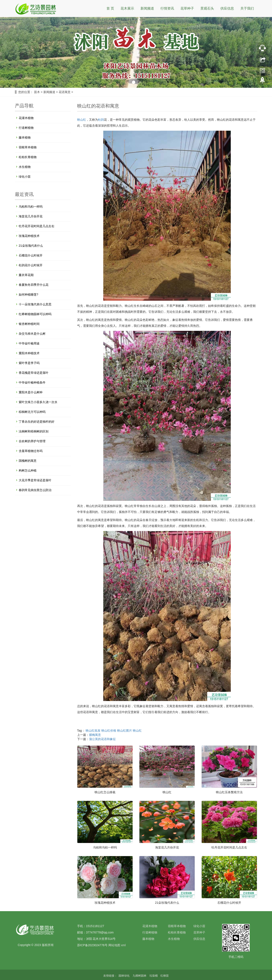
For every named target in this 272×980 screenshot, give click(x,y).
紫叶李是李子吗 (29, 363)
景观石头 (207, 8)
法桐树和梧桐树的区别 (34, 431)
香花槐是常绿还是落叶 (34, 373)
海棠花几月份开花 (167, 847)
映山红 (82, 120)
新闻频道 (147, 8)
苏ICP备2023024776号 (92, 945)
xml (123, 945)
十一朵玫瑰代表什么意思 (35, 304)
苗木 (37, 92)
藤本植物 (25, 137)
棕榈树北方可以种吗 (32, 412)
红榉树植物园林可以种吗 (35, 314)
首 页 (110, 8)
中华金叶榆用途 (29, 343)
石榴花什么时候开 (229, 903)
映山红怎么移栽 (105, 792)
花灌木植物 (26, 118)
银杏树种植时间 (29, 324)
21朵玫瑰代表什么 (167, 903)
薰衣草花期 (26, 275)
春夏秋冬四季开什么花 (34, 285)
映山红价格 (109, 731)
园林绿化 (125, 976)
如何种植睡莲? (28, 295)
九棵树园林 (140, 976)
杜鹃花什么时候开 (31, 265)
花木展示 (127, 8)
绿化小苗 (25, 177)
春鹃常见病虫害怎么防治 (35, 490)
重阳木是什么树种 (31, 392)
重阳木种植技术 (29, 353)
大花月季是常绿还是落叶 (35, 480)
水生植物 (25, 167)
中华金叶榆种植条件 (32, 382)
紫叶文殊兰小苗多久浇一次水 (38, 402)
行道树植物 (26, 128)
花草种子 (187, 8)
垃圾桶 (154, 976)
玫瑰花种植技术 (105, 903)
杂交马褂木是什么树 (32, 334)
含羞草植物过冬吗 (31, 451)
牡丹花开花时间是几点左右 (229, 847)
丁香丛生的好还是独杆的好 (37, 422)
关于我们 (247, 8)
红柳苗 (165, 976)
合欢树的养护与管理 (32, 441)
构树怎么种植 (28, 470)
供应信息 (227, 8)
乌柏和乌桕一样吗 (105, 847)
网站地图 (114, 945)
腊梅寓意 (95, 735)
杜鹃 (101, 120)
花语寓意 (65, 92)
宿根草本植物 (28, 147)
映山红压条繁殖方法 (229, 792)
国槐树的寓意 (28, 461)
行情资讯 (167, 8)
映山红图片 (125, 731)
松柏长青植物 (28, 157)
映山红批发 (93, 731)
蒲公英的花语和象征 (102, 739)
